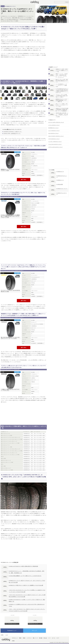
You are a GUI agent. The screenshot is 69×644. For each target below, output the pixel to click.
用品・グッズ (35, 638)
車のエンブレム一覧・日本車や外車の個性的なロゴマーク (62, 81)
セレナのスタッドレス (53, 133)
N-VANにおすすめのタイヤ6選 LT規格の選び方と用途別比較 (23, 566)
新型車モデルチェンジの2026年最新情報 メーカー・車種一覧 (61, 100)
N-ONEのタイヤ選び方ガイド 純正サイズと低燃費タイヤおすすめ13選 (26, 585)
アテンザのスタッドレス (11, 624)
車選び (20, 638)
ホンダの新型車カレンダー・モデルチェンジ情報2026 (61, 85)
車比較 (24, 638)
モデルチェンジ (15, 638)
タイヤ (3, 6)
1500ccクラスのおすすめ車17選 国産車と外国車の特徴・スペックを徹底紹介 (62, 110)
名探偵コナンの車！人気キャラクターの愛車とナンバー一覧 (62, 70)
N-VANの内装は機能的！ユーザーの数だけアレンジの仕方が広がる (25, 576)
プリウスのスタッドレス (54, 139)
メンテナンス (29, 638)
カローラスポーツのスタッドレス (56, 136)
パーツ (49, 638)
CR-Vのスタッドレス (33, 624)
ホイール (54, 638)
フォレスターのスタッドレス (55, 144)
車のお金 (45, 638)
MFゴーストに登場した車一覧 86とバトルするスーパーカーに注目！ (62, 105)
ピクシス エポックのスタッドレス (56, 122)
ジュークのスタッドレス (54, 131)
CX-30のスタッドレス (53, 128)
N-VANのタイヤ (60, 172)
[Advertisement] (24, 69)
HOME (13, 641)
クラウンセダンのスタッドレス (55, 147)
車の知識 (41, 638)
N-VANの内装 (60, 184)
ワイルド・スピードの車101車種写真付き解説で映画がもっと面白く (62, 96)
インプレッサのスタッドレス (55, 142)
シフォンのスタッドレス (54, 125)
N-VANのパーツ (60, 180)
